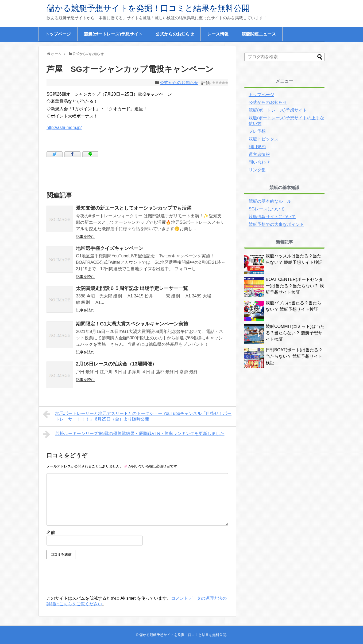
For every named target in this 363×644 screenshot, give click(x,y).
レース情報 (218, 34)
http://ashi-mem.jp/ (64, 127)
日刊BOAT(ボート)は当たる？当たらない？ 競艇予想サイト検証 (294, 356)
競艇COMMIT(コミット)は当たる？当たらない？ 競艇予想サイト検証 (295, 333)
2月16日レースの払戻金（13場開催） (116, 364)
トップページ (58, 34)
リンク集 (257, 170)
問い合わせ (259, 162)
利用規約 (257, 147)
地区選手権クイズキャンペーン (110, 248)
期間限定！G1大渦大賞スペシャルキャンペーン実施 (132, 324)
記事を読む (85, 237)
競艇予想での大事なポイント (276, 224)
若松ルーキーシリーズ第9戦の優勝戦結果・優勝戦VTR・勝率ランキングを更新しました (134, 434)
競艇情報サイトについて (272, 217)
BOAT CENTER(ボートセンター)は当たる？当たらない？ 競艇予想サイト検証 (295, 286)
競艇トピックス (264, 139)
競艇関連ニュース (259, 34)
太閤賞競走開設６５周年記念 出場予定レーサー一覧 (132, 288)
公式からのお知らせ (175, 34)
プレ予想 (257, 131)
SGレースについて (267, 209)
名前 (51, 533)
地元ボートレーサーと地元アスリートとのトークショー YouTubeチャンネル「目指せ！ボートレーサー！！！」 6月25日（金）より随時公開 (137, 416)
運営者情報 (259, 154)
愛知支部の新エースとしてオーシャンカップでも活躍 (134, 208)
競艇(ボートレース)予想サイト (113, 34)
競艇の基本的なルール (270, 201)
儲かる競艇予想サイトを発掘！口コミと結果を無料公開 (148, 8)
